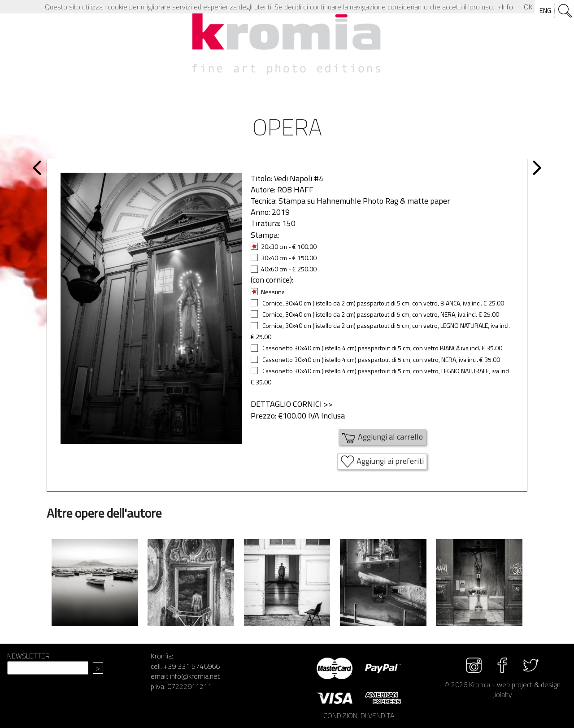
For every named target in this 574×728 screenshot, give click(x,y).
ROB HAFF (295, 190)
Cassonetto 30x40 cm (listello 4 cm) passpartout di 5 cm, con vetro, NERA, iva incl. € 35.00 (375, 360)
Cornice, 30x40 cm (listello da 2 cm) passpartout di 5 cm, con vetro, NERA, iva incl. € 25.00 (375, 314)
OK (528, 7)
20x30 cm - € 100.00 (284, 246)
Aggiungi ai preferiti (382, 462)
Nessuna (268, 292)
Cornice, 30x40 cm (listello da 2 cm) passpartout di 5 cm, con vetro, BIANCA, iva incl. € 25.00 (377, 303)
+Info (505, 7)
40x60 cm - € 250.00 (284, 269)
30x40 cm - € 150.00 (284, 258)
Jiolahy (502, 694)
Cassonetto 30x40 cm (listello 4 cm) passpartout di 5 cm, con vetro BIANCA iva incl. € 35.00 (376, 348)
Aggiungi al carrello (382, 437)
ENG (545, 11)
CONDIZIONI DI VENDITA (359, 715)
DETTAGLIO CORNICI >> (292, 404)
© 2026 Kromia (467, 684)
